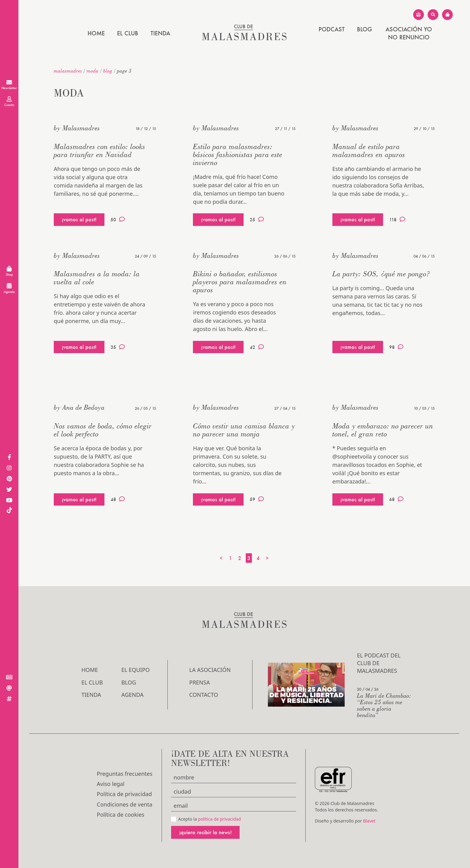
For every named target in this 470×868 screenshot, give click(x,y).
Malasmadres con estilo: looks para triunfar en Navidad (100, 150)
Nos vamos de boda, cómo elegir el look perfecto (103, 430)
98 (396, 347)
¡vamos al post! (79, 219)
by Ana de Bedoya (79, 407)
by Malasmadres (77, 128)
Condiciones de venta (125, 804)
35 (118, 347)
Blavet (369, 821)
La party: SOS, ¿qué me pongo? (381, 274)
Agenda (132, 695)
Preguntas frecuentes (125, 774)
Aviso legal (111, 784)
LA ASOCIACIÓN (210, 670)
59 (257, 499)
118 (397, 219)
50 (118, 219)
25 (257, 219)
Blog (364, 29)
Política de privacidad (124, 794)
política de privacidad (220, 819)
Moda (93, 71)
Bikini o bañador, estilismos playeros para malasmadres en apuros (240, 282)
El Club (128, 33)
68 (396, 499)
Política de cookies (121, 815)
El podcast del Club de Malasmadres (379, 663)
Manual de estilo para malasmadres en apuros (369, 150)
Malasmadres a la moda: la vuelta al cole (97, 278)
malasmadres (68, 71)
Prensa (200, 682)
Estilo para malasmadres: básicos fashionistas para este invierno (238, 154)
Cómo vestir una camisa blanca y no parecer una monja (244, 430)
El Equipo (135, 670)
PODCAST (332, 29)
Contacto (204, 695)
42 (257, 347)
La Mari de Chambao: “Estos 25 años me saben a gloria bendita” (384, 705)
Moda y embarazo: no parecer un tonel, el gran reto (383, 430)
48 (118, 499)
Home (96, 33)
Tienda (160, 33)
